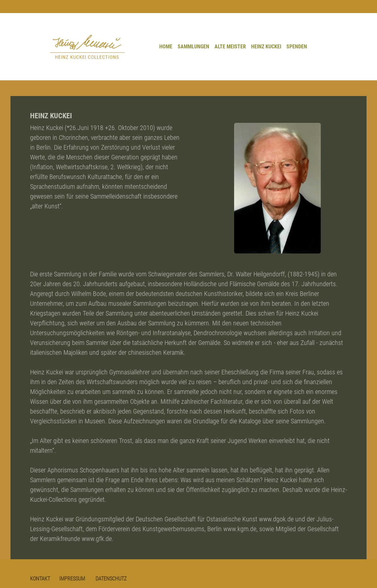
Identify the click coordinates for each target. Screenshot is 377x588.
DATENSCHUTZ (111, 579)
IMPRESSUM (72, 579)
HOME (166, 47)
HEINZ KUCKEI (266, 47)
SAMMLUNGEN (193, 47)
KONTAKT (40, 579)
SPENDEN (297, 47)
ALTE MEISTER (230, 47)
